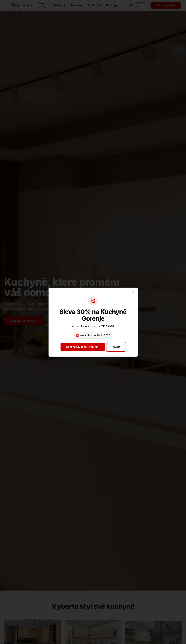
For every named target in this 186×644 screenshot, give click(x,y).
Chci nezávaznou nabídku (83, 347)
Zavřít (116, 347)
